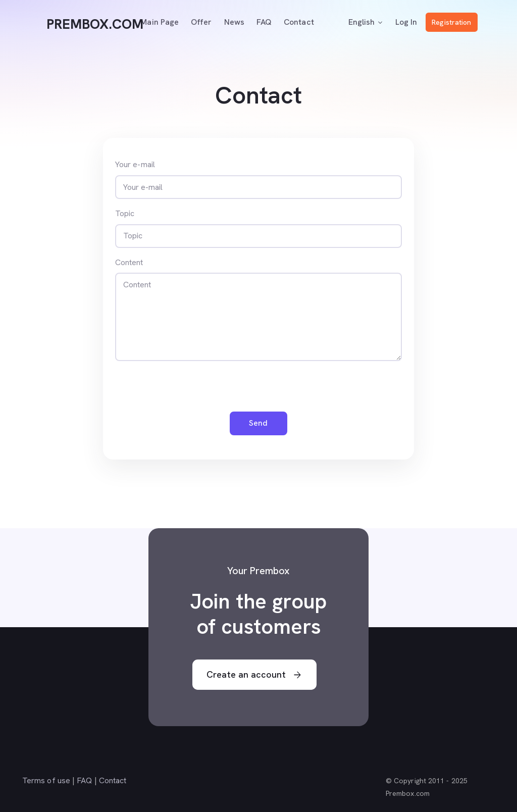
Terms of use (46, 780)
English (366, 22)
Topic (125, 213)
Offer (201, 22)
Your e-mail (135, 164)
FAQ (264, 22)
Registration (451, 22)
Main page (160, 22)
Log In (406, 22)
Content (129, 262)
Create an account (254, 675)
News (234, 22)
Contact (299, 22)
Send (258, 423)
